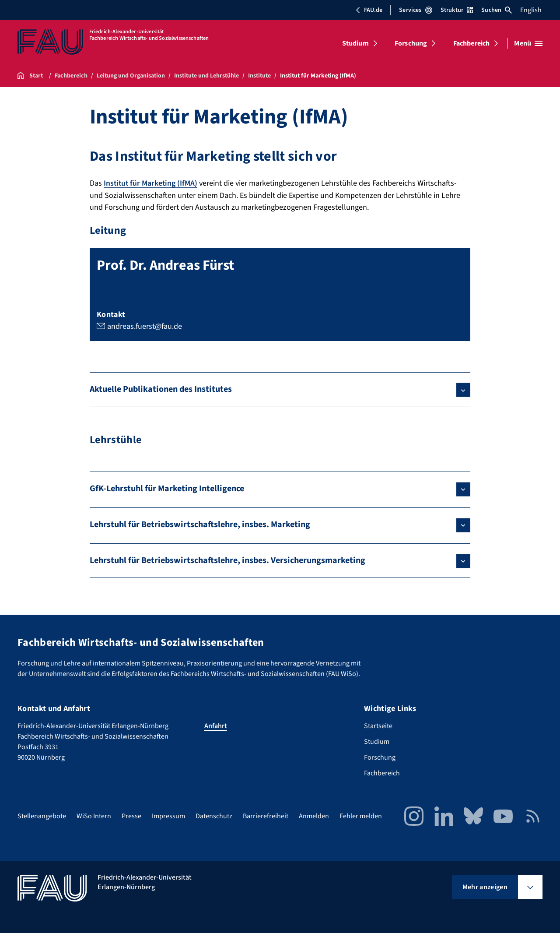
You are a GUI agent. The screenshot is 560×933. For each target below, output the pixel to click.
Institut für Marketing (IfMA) (151, 183)
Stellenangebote (42, 816)
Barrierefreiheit (266, 816)
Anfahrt (216, 725)
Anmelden (314, 816)
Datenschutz (214, 816)
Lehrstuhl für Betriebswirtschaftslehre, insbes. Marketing (200, 524)
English (531, 10)
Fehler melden (361, 816)
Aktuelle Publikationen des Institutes (161, 389)
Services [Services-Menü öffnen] (415, 10)
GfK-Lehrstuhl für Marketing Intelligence (167, 488)
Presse (131, 816)
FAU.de (369, 10)
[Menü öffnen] (528, 43)
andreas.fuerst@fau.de (145, 326)
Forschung (411, 43)
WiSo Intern (94, 816)
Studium (355, 43)
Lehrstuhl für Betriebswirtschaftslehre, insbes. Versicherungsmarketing (227, 560)
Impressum (168, 816)
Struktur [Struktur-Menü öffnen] (457, 10)
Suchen (497, 10)
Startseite (378, 725)
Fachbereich (472, 43)
